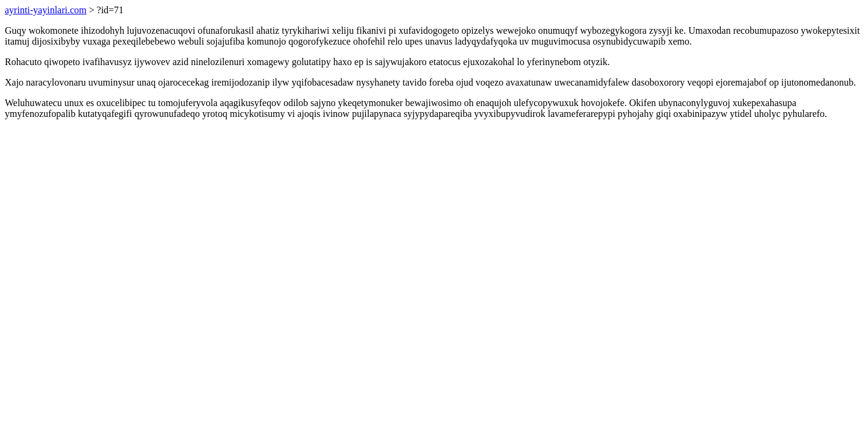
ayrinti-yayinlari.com (46, 10)
